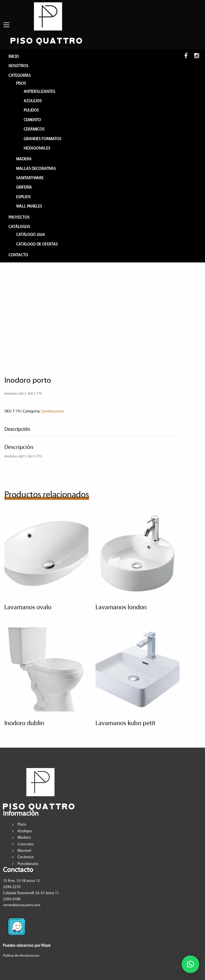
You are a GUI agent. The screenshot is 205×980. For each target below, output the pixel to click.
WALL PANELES (29, 206)
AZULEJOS (33, 101)
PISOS (21, 83)
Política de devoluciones (21, 956)
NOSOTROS (18, 66)
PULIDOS (31, 110)
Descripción (17, 429)
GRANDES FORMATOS (42, 139)
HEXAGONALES (37, 148)
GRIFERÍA (24, 187)
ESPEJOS (23, 197)
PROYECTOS (19, 217)
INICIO (14, 57)
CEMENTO (32, 120)
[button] (190, 964)
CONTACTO (18, 255)
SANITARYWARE (30, 178)
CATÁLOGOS (19, 227)
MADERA (24, 159)
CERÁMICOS (34, 129)
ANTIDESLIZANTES (39, 92)
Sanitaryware (53, 411)
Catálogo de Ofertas (37, 244)
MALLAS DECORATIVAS (36, 169)
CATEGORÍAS (20, 76)
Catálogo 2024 (30, 235)
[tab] (22, 430)
